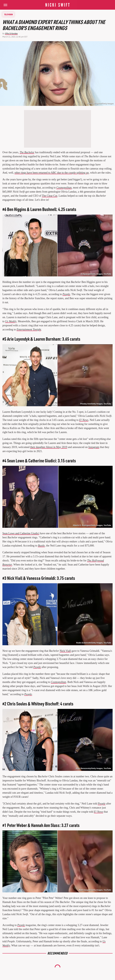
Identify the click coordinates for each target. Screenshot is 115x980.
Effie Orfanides (11, 34)
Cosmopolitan (64, 188)
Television (8, 14)
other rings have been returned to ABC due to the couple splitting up (52, 173)
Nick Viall (65, 651)
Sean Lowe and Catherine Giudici (21, 533)
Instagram (94, 447)
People (66, 294)
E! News (84, 420)
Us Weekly (11, 321)
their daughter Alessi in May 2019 (49, 447)
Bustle (41, 546)
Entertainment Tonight (29, 329)
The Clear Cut (50, 196)
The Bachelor (27, 152)
